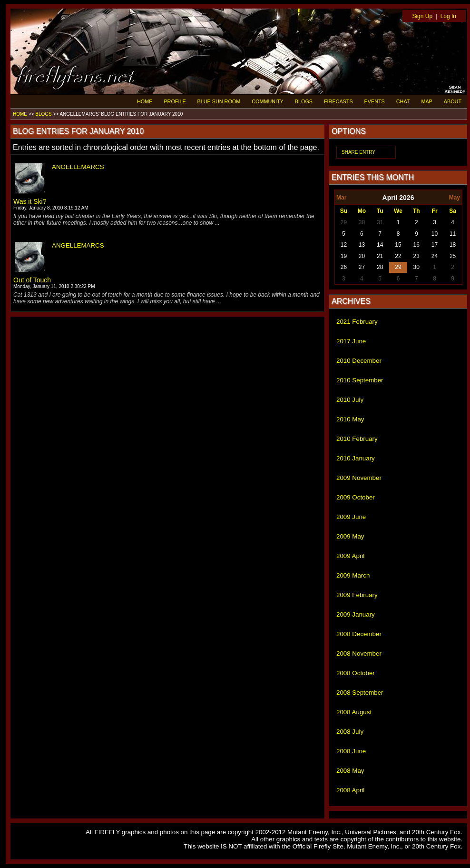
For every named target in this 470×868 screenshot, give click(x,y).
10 (435, 234)
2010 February (357, 439)
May (455, 198)
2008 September (360, 693)
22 (398, 256)
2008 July (350, 732)
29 (344, 222)
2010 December (359, 361)
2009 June (351, 517)
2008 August (354, 712)
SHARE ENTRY (358, 152)
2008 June (351, 751)
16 (416, 245)
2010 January (356, 458)
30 (362, 222)
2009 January (356, 614)
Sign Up (422, 16)
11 (453, 234)
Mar (341, 198)
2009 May (350, 536)
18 (453, 245)
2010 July (350, 400)
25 (453, 256)
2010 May (350, 419)
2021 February (357, 322)
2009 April (350, 556)
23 (416, 256)
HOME (145, 101)
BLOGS (304, 101)
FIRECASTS (338, 101)
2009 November (359, 478)
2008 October (356, 673)
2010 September (360, 380)
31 (380, 222)
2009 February (357, 595)
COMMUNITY (268, 101)
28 (380, 267)
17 (435, 245)
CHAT (403, 101)
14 (380, 245)
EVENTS (375, 101)
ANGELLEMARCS (78, 167)
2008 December (359, 634)
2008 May (350, 771)
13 (362, 245)
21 (380, 256)
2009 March (353, 575)
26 (344, 267)
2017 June (351, 341)
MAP (426, 101)
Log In (448, 16)
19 (344, 256)
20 (362, 256)
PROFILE (175, 101)
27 (362, 267)
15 (398, 245)
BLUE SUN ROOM (219, 101)
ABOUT (453, 101)
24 (435, 256)
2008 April (350, 790)
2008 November (359, 653)
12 (344, 245)
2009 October (356, 497)
